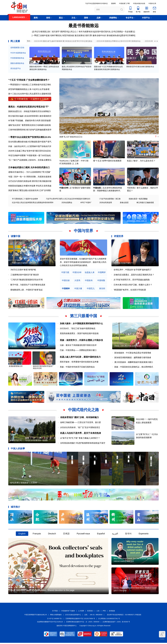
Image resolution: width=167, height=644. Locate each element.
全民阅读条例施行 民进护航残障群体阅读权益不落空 (83, 444)
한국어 (128, 534)
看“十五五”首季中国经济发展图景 (107, 161)
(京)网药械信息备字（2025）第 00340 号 (116, 623)
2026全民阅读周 (106, 203)
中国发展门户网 (124, 3)
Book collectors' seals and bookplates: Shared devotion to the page (42, 591)
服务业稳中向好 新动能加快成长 (106, 35)
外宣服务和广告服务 (68, 612)
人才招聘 (81, 612)
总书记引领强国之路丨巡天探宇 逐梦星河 (50, 32)
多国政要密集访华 (16, 367)
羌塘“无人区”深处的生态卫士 (72, 137)
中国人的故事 (18, 449)
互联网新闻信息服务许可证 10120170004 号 (80, 620)
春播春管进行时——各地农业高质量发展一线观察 (29, 441)
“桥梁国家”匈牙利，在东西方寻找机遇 (130, 290)
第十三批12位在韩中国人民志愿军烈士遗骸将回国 (30, 94)
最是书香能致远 (83, 26)
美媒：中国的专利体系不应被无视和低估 (77, 368)
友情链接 (112, 612)
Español (101, 534)
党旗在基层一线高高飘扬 (138, 199)
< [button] (155, 41)
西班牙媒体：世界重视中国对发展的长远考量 (79, 362)
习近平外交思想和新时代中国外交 (96, 3)
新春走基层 (124, 203)
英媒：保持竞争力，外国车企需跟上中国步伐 (81, 341)
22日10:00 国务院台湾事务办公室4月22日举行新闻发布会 (119, 41)
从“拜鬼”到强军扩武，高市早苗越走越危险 (132, 280)
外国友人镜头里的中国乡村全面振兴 (128, 347)
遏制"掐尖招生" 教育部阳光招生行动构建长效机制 (30, 125)
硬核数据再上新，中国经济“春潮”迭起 (27, 290)
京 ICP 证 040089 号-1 (55, 620)
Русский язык (83, 534)
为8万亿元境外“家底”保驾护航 (23, 270)
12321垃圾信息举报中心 (73, 616)
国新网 (113, 3)
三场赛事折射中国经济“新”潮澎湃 (25, 275)
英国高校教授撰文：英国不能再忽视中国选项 (79, 334)
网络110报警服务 (56, 616)
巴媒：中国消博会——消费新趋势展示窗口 (78, 351)
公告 (98, 612)
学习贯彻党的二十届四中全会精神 (25, 199)
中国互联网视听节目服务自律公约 (36, 616)
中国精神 (66, 289)
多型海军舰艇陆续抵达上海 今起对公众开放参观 (29, 89)
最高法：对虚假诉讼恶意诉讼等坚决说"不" (29, 107)
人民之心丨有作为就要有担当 (82, 32)
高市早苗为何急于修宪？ (123, 264)
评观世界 (119, 237)
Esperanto (144, 534)
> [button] (157, 41)
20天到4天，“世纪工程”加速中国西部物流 (78, 329)
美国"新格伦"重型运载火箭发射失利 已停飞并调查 (30, 191)
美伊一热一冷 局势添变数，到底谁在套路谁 (33, 177)
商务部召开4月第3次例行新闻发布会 (140, 67)
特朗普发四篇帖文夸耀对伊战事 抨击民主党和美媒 (30, 186)
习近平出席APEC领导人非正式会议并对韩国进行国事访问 (68, 199)
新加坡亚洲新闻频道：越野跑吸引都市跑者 (133, 358)
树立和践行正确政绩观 (145, 203)
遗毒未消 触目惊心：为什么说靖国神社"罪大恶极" (30, 173)
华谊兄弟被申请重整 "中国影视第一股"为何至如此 (30, 156)
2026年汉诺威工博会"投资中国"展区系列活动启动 (29, 151)
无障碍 (162, 635)
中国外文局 (152, 3)
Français (37, 534)
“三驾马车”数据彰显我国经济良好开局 (27, 280)
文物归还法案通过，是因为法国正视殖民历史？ (134, 275)
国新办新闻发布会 (17, 63)
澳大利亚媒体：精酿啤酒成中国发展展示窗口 (134, 363)
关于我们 (55, 612)
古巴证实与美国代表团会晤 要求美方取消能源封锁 (30, 182)
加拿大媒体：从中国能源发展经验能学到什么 (81, 324)
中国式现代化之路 (83, 410)
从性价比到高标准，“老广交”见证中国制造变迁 (80, 428)
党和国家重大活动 (17, 48)
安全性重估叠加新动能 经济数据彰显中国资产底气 (30, 142)
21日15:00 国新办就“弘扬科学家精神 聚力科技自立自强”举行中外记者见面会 (63, 41)
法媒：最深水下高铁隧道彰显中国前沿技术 (78, 346)
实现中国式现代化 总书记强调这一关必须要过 (115, 32)
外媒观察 (13, 347)
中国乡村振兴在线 (139, 3)
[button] (157, 106)
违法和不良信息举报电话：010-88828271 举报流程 (124, 616)
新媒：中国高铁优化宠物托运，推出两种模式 (134, 368)
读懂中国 (15, 237)
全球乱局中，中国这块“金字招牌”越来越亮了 (133, 270)
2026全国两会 (67, 203)
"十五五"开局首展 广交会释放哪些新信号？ (29, 80)
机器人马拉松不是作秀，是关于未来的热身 (81, 434)
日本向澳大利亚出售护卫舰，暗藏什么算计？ (133, 285)
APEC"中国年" (86, 203)
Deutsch (52, 534)
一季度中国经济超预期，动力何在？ (24, 264)
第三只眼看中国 (83, 316)
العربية (115, 534)
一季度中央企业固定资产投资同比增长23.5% (30, 137)
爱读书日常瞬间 (128, 35)
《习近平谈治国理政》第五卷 (109, 199)
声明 (104, 612)
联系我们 (90, 612)
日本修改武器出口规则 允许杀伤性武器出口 (29, 168)
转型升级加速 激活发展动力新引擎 (77, 35)
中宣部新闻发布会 (17, 58)
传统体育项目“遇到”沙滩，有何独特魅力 (80, 418)
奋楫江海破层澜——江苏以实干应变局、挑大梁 (80, 423)
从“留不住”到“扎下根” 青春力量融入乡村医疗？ (80, 439)
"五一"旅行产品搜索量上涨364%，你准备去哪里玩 (30, 160)
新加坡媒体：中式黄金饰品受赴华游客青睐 (133, 353)
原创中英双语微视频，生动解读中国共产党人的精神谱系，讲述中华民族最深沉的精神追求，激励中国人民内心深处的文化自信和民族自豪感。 (83, 263)
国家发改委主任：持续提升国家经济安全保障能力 (30, 112)
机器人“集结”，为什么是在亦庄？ (141, 161)
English (22, 534)
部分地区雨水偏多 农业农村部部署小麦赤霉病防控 (30, 116)
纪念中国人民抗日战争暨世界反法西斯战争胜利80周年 (33, 203)
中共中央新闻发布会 (18, 53)
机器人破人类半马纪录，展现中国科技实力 (80, 357)
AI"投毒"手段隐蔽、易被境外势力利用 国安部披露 (29, 121)
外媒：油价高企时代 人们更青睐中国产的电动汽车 (30, 147)
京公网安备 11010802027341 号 (109, 620)
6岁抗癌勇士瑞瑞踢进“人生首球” (24, 484)
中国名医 (97, 188)
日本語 (66, 534)
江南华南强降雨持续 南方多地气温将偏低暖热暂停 (30, 130)
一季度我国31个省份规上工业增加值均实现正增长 (30, 85)
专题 (10, 177)
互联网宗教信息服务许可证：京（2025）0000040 (83, 623)
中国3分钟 (64, 188)
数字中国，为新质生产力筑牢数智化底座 (28, 285)
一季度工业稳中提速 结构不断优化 (47, 35)
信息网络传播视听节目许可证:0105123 (50, 623)
